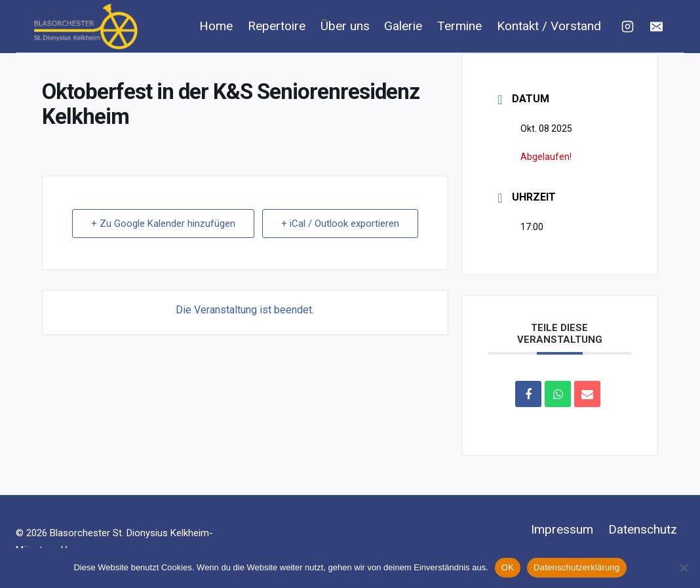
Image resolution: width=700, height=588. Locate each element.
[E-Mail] (656, 26)
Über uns (345, 26)
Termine (459, 26)
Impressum (562, 529)
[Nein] (684, 568)
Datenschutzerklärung (576, 567)
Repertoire (277, 26)
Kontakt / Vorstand (549, 26)
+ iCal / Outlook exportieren (340, 224)
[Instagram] (627, 26)
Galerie (403, 26)
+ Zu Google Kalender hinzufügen (163, 224)
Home (216, 26)
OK (508, 567)
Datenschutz (643, 529)
